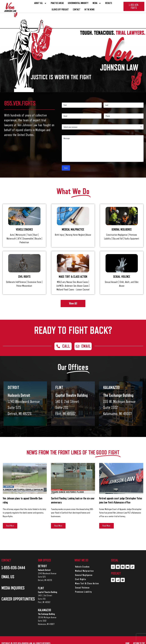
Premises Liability (83, 592)
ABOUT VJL (40, 3)
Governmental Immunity (78, 3)
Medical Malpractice (84, 571)
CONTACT (77, 10)
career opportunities (18, 599)
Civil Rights (81, 579)
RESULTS (109, 3)
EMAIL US (8, 577)
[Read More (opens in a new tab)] (10, 526)
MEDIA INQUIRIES (13, 588)
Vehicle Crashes (82, 567)
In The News (89, 10)
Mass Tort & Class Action (87, 584)
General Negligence (84, 575)
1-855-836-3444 (13, 568)
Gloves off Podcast (60, 10)
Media (97, 3)
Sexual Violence (82, 588)
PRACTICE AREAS (57, 3)
